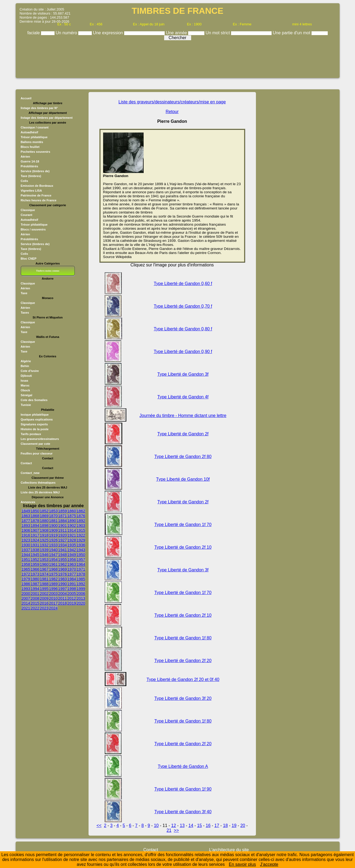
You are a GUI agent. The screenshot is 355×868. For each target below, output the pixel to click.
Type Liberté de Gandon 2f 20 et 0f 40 (183, 679)
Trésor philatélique (34, 137)
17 (217, 825)
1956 (72, 560)
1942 (72, 550)
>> (176, 830)
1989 (53, 584)
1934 (63, 545)
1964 (81, 564)
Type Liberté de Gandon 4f (183, 397)
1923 (26, 540)
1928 (72, 540)
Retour (172, 112)
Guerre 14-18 (30, 161)
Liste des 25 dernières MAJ (40, 492)
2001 (35, 594)
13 (182, 825)
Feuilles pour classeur (37, 453)
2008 (35, 598)
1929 (81, 540)
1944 (26, 555)
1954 (53, 560)
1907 (35, 530)
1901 (63, 525)
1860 (72, 511)
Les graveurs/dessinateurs (40, 439)
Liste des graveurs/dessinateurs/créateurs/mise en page (172, 102)
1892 (81, 521)
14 (191, 825)
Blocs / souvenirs (33, 229)
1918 (44, 535)
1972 (26, 574)
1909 (53, 530)
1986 (26, 584)
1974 (44, 574)
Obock (26, 390)
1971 (81, 569)
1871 (63, 516)
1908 (44, 530)
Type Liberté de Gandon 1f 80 (183, 638)
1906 (26, 530)
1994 (35, 589)
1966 (35, 569)
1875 (72, 516)
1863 (26, 516)
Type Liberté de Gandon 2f (183, 434)
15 (200, 825)
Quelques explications (37, 419)
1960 (44, 564)
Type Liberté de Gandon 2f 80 (183, 457)
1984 (72, 579)
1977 (72, 574)
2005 (72, 594)
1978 (81, 574)
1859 (63, 511)
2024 (53, 608)
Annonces (28, 502)
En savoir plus (243, 864)
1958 (26, 564)
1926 (53, 540)
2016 (44, 603)
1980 (35, 579)
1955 (63, 560)
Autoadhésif (30, 132)
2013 (81, 598)
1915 (81, 530)
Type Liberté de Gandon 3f (183, 374)
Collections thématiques (38, 483)
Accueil (26, 98)
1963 (72, 564)
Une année (177, 33)
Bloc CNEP (29, 259)
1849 (26, 511)
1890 (72, 521)
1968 (53, 569)
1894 (35, 525)
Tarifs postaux (31, 434)
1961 (53, 564)
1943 (81, 550)
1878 (35, 521)
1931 (35, 545)
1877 (26, 521)
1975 (53, 574)
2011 (63, 598)
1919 (53, 535)
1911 (63, 530)
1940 (53, 550)
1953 (44, 560)
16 (208, 825)
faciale (34, 33)
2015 (35, 603)
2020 (81, 603)
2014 (26, 603)
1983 (63, 579)
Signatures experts (34, 424)
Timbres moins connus (48, 271)
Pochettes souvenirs (35, 152)
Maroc (25, 385)
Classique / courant (35, 127)
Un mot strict (218, 33)
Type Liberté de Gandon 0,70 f (183, 306)
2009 (44, 598)
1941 (63, 550)
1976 (63, 574)
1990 (63, 584)
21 (169, 830)
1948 (63, 555)
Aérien (26, 157)
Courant (27, 215)
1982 (53, 579)
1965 (26, 569)
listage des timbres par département (47, 118)
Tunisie (26, 405)
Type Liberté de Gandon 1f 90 (183, 789)
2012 (72, 598)
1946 (44, 555)
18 (225, 825)
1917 (35, 535)
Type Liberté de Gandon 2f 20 (183, 661)
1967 (44, 569)
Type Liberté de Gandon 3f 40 (183, 812)
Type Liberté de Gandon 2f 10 (183, 547)
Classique (28, 210)
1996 (53, 589)
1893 (26, 525)
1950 (81, 555)
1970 (72, 569)
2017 (53, 603)
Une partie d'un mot (292, 33)
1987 (35, 584)
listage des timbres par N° (39, 108)
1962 (63, 564)
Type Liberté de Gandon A (183, 766)
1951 (26, 560)
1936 (81, 545)
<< (99, 825)
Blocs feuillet (30, 147)
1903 (81, 525)
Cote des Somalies (34, 400)
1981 (44, 579)
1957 (81, 560)
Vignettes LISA (31, 191)
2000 (26, 594)
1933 (53, 545)
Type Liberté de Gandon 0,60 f (183, 284)
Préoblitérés (30, 166)
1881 (53, 521)
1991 (72, 584)
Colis (24, 181)
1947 (53, 555)
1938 (35, 550)
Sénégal (27, 395)
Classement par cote (35, 444)
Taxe (24, 293)
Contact (26, 463)
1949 (72, 555)
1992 (81, 584)
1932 (44, 545)
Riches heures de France (39, 200)
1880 (44, 521)
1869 (44, 516)
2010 (53, 598)
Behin (25, 366)
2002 (44, 594)
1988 (44, 584)
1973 (35, 574)
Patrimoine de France (36, 195)
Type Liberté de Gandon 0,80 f (183, 329)
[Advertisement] (178, 57)
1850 (35, 511)
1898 (44, 525)
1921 (72, 535)
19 (234, 825)
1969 (63, 569)
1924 (35, 540)
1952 (35, 560)
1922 (81, 535)
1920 (63, 535)
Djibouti (26, 376)
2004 (63, 594)
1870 (53, 516)
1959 (35, 564)
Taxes (25, 313)
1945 (35, 555)
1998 (72, 589)
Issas (25, 381)
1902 (72, 525)
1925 (44, 540)
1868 (35, 516)
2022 (35, 608)
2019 (72, 603)
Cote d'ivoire (30, 371)
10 (156, 825)
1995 (44, 589)
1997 (63, 589)
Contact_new (30, 473)
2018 (63, 603)
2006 (81, 594)
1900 (53, 525)
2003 (53, 594)
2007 (26, 598)
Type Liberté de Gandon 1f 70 (183, 525)
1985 (81, 579)
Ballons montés (32, 142)
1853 (53, 511)
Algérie (26, 361)
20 (243, 825)
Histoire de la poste (35, 429)
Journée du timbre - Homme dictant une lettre (183, 416)
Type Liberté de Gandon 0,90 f (183, 352)
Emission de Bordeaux (37, 186)
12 (174, 825)
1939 (44, 550)
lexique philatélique (35, 415)
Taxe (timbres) (31, 176)
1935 (72, 545)
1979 (26, 579)
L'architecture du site (229, 850)
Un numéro (67, 33)
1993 (26, 589)
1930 (26, 545)
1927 (63, 540)
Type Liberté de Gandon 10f (183, 479)
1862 (81, 511)
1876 (81, 516)
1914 (72, 530)
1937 (26, 550)
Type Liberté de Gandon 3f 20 (183, 698)
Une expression (109, 33)
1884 (63, 521)
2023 (44, 608)
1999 (81, 589)
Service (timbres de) (35, 171)
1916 (26, 535)
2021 (26, 608)
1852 (44, 511)
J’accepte (269, 864)
